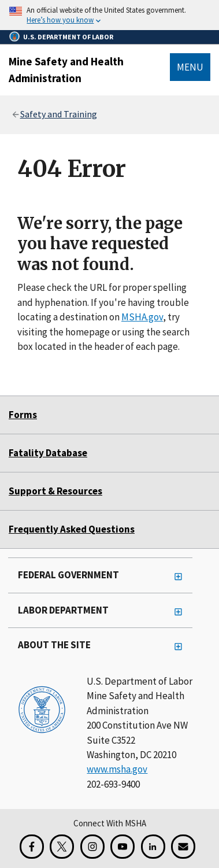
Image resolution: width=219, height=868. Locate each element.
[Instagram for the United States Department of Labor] (92, 847)
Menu (190, 67)
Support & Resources (55, 491)
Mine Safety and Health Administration (66, 70)
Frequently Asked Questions (72, 529)
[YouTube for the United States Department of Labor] (123, 847)
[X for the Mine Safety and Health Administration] (62, 847)
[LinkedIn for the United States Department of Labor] (153, 847)
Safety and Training (59, 114)
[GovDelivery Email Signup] (183, 847)
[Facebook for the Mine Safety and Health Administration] (32, 847)
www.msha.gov (117, 769)
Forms (23, 415)
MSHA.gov (142, 317)
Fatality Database (48, 453)
